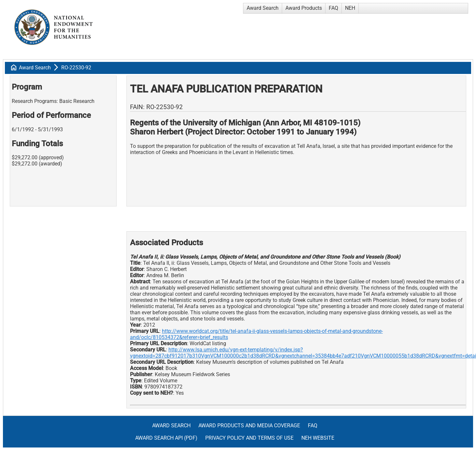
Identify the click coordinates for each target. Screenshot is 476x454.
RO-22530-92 (76, 68)
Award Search (263, 8)
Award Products (304, 8)
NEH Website (318, 438)
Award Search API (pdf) (166, 438)
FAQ (333, 8)
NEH (350, 8)
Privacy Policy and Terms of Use (249, 438)
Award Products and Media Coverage (249, 426)
